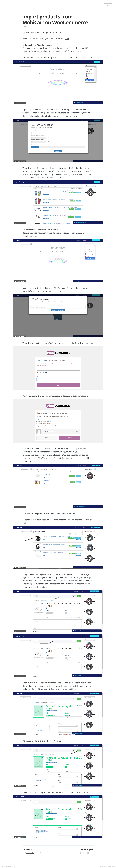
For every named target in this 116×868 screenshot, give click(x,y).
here (59, 32)
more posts (30, 853)
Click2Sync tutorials (6, 866)
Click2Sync (27, 850)
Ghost (113, 866)
